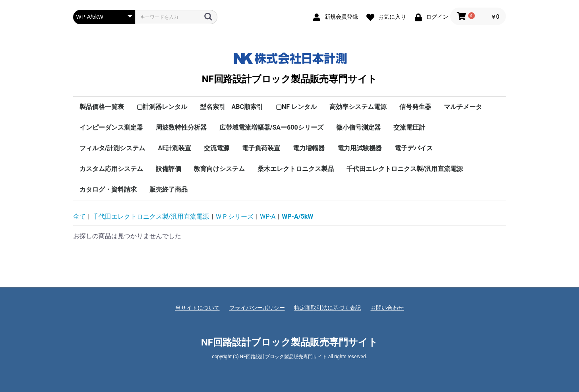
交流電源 (217, 148)
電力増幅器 (309, 148)
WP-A (268, 216)
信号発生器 (415, 107)
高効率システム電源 (358, 107)
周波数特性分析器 (181, 127)
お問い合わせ (387, 308)
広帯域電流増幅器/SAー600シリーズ (271, 127)
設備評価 (168, 169)
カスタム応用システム (111, 169)
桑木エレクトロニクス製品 (296, 169)
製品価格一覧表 (102, 107)
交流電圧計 (409, 127)
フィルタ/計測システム (112, 148)
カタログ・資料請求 (108, 189)
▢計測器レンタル (162, 107)
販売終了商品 (168, 189)
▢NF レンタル (296, 107)
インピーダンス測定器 (111, 127)
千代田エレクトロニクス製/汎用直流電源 (405, 169)
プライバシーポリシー (257, 308)
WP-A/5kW (297, 216)
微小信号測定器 (358, 127)
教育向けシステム (219, 169)
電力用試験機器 (360, 148)
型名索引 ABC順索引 (231, 107)
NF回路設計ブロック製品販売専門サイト (289, 66)
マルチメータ (463, 107)
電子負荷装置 (261, 148)
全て (79, 216)
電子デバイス (414, 148)
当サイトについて (198, 308)
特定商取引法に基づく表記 (327, 308)
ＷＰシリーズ (234, 216)
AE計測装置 (174, 148)
